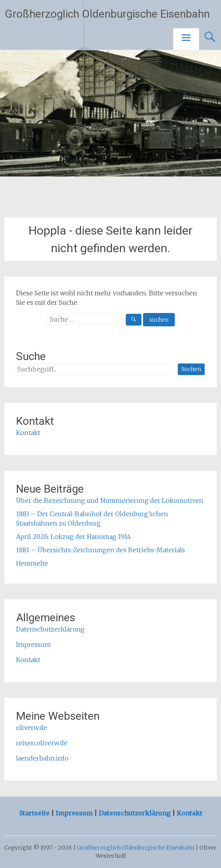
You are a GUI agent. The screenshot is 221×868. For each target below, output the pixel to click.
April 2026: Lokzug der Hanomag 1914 (73, 537)
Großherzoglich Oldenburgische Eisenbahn (107, 14)
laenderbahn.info (42, 758)
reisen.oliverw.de (42, 743)
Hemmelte (32, 563)
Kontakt (28, 433)
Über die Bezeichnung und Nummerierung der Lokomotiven (110, 500)
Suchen (191, 369)
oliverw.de (32, 728)
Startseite (35, 813)
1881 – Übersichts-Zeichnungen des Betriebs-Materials (101, 550)
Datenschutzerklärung (50, 629)
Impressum (34, 644)
